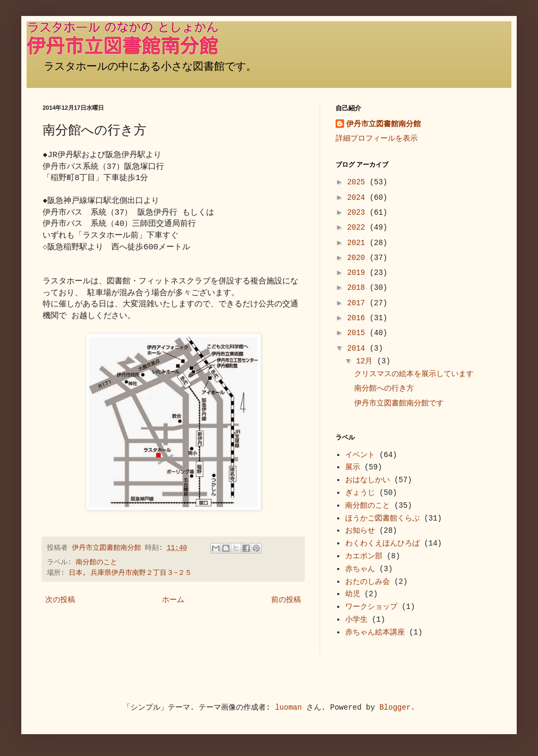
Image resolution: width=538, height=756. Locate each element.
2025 (358, 182)
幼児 (353, 594)
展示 (353, 467)
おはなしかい (368, 480)
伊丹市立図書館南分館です (399, 403)
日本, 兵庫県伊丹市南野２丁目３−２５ (130, 573)
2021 (358, 243)
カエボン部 (364, 556)
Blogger (395, 708)
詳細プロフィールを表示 (377, 139)
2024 (358, 198)
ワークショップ (371, 607)
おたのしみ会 (368, 582)
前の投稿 (286, 600)
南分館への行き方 (384, 388)
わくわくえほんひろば (382, 543)
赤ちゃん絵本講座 (375, 632)
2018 (358, 288)
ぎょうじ (360, 493)
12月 (366, 361)
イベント (360, 455)
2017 (358, 303)
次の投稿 (60, 600)
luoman (288, 708)
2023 (358, 213)
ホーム (173, 600)
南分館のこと (96, 563)
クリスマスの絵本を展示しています (414, 374)
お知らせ (360, 531)
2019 (358, 273)
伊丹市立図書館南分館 (384, 124)
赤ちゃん (360, 569)
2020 (358, 258)
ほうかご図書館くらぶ (382, 518)
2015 (358, 333)
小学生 (356, 620)
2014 (358, 348)
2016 (358, 318)
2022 (358, 227)
